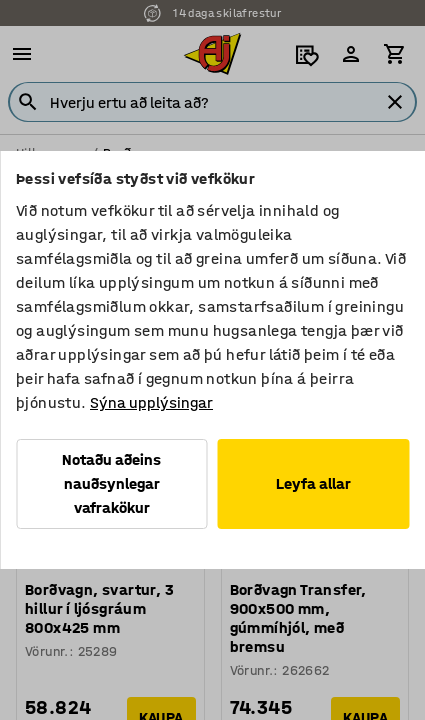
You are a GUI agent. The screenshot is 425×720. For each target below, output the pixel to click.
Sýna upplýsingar (151, 402)
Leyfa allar (313, 483)
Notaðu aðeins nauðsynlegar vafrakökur (111, 483)
